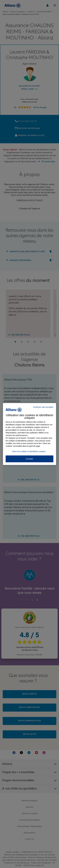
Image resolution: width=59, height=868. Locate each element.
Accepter (29, 459)
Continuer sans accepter (43, 407)
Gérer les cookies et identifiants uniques (29, 451)
